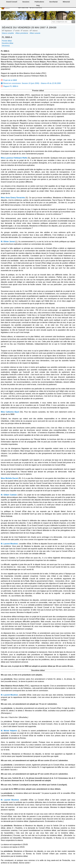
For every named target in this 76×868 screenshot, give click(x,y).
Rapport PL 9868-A (11, 86)
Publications (39, 2)
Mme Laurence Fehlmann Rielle (14, 158)
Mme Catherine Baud (10, 412)
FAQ (38, 6)
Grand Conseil (12, 2)
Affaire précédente (22, 33)
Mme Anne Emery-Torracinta (13, 198)
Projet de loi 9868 (10, 80)
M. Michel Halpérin (9, 731)
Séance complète (8, 33)
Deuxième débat (8, 43)
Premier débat (7, 41)
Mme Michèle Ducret (9, 478)
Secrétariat (53, 2)
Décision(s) (6, 46)
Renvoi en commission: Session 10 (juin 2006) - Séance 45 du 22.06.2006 (32, 83)
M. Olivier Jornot (8, 242)
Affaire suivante (35, 33)
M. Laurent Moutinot (9, 544)
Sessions (26, 2)
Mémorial (66, 2)
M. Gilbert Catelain (9, 495)
